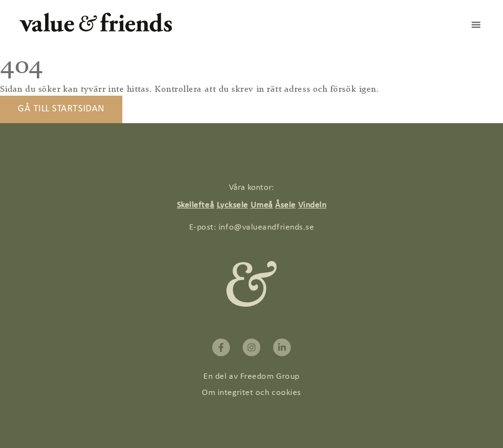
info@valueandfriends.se (266, 227)
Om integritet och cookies (251, 393)
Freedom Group (270, 377)
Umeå (262, 205)
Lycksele (232, 205)
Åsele (285, 205)
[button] (476, 25)
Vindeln (312, 205)
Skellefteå (196, 205)
